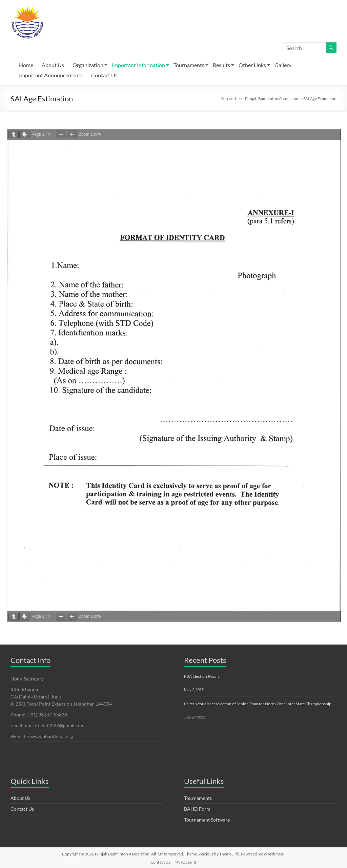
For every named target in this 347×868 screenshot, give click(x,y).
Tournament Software (207, 820)
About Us (53, 65)
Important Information (138, 65)
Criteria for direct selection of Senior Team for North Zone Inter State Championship (258, 704)
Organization (88, 65)
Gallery (283, 65)
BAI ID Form (197, 809)
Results (221, 65)
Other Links (252, 65)
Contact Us (104, 75)
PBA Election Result (201, 676)
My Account (185, 862)
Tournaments (189, 65)
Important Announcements (51, 75)
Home (26, 65)
